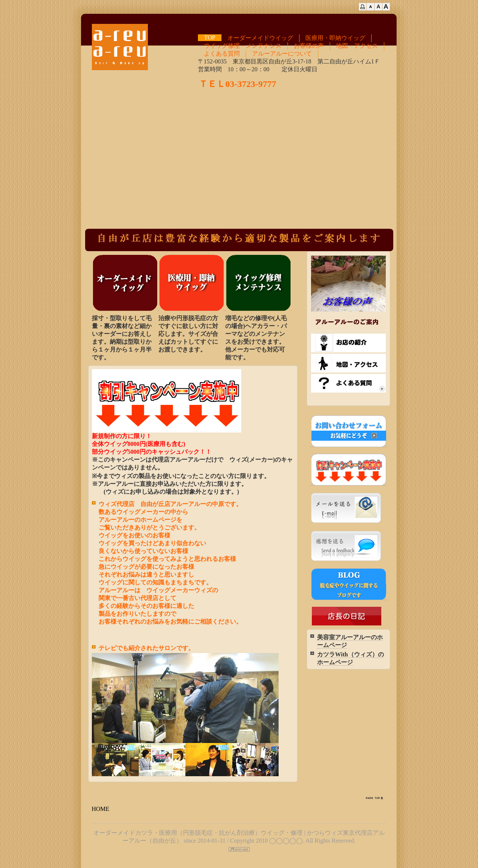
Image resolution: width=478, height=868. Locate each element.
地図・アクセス (357, 46)
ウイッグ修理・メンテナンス (243, 46)
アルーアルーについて (282, 54)
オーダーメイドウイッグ (260, 38)
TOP (210, 38)
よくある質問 (222, 54)
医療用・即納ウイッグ (335, 38)
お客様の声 (309, 46)
